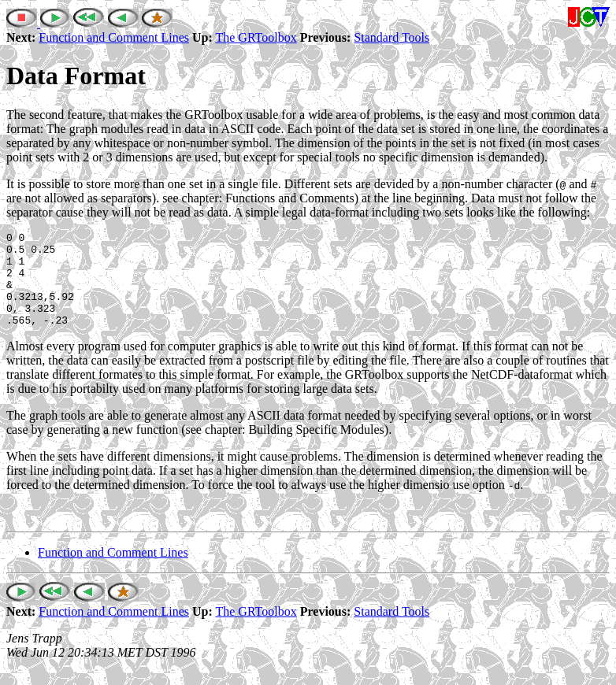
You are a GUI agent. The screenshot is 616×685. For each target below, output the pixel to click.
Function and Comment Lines (114, 37)
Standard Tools (391, 37)
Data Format (76, 76)
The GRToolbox (256, 37)
